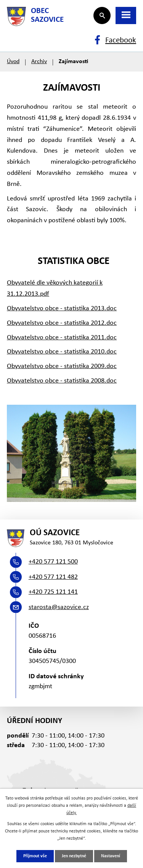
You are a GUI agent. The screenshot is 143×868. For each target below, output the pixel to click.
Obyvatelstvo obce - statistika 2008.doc (62, 381)
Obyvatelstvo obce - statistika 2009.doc (62, 366)
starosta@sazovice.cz (59, 607)
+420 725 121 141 (53, 592)
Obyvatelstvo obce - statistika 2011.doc (62, 338)
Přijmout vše (35, 856)
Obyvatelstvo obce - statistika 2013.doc (62, 309)
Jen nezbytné (74, 856)
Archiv (39, 62)
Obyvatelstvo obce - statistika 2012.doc (62, 323)
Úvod (13, 62)
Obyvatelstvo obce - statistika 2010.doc (62, 352)
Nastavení (111, 856)
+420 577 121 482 (53, 577)
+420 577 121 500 (53, 562)
